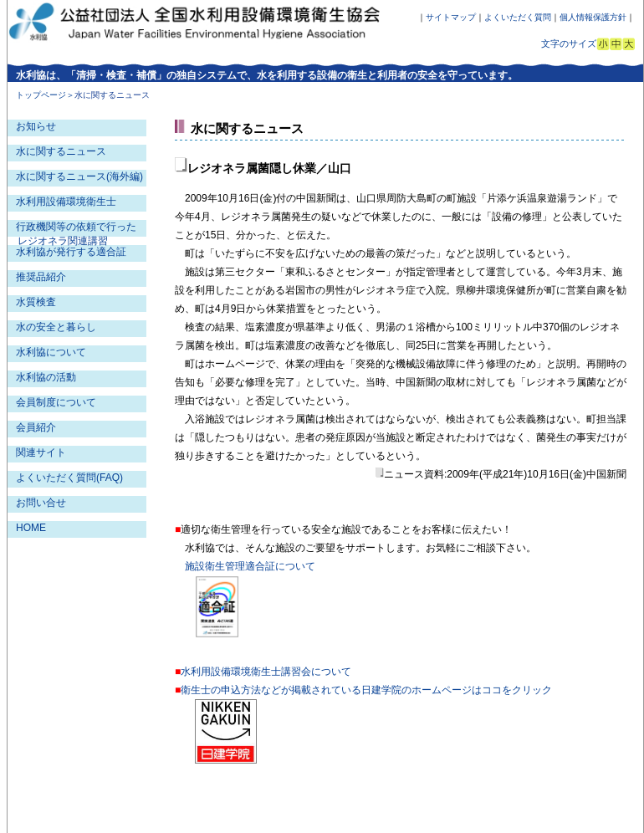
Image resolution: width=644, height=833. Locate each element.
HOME (31, 528)
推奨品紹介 (41, 277)
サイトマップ (451, 17)
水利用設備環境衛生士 (66, 202)
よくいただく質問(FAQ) (69, 478)
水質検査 (36, 302)
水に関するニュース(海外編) (79, 176)
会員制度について (56, 402)
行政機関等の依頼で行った (76, 227)
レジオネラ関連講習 (63, 241)
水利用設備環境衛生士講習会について (266, 672)
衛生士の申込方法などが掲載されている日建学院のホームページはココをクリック (366, 690)
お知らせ (36, 126)
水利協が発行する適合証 (71, 252)
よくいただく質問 (518, 17)
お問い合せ (41, 503)
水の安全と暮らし (56, 327)
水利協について (51, 352)
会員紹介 (36, 427)
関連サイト (41, 452)
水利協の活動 (46, 377)
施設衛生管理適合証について (250, 566)
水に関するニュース (61, 151)
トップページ (41, 95)
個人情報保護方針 (593, 17)
